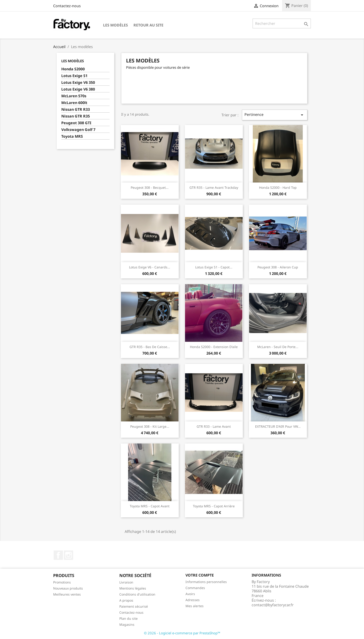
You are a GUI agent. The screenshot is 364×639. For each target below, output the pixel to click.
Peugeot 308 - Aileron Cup (278, 267)
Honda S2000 (73, 69)
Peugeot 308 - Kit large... (150, 426)
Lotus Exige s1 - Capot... (214, 267)
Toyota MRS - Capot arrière (214, 506)
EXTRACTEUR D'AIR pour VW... (278, 426)
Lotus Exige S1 (74, 76)
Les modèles (115, 25)
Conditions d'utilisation (137, 594)
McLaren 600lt (74, 103)
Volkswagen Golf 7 (78, 130)
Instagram (68, 555)
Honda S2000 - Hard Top (278, 187)
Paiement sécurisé (134, 606)
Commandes (195, 588)
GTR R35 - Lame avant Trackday (214, 187)
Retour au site (148, 25)
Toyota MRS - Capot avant (150, 506)
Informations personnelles (206, 582)
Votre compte (200, 575)
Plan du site (128, 618)
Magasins (127, 624)
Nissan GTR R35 (76, 116)
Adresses (193, 600)
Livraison (126, 582)
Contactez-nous (67, 6)
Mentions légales (133, 588)
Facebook (58, 555)
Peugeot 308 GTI (76, 123)
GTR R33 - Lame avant (214, 426)
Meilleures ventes (67, 594)
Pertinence (275, 115)
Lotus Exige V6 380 (78, 89)
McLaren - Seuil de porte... (278, 347)
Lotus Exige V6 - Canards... (150, 267)
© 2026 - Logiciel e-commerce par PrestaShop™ (182, 633)
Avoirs (190, 594)
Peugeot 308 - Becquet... (150, 187)
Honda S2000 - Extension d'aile (214, 347)
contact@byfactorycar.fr (273, 605)
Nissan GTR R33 (76, 109)
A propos (126, 600)
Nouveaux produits (68, 588)
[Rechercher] (282, 23)
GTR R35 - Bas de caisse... (150, 347)
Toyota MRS (72, 136)
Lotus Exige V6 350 (78, 83)
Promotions (62, 582)
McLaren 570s (74, 96)
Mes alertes (195, 606)
